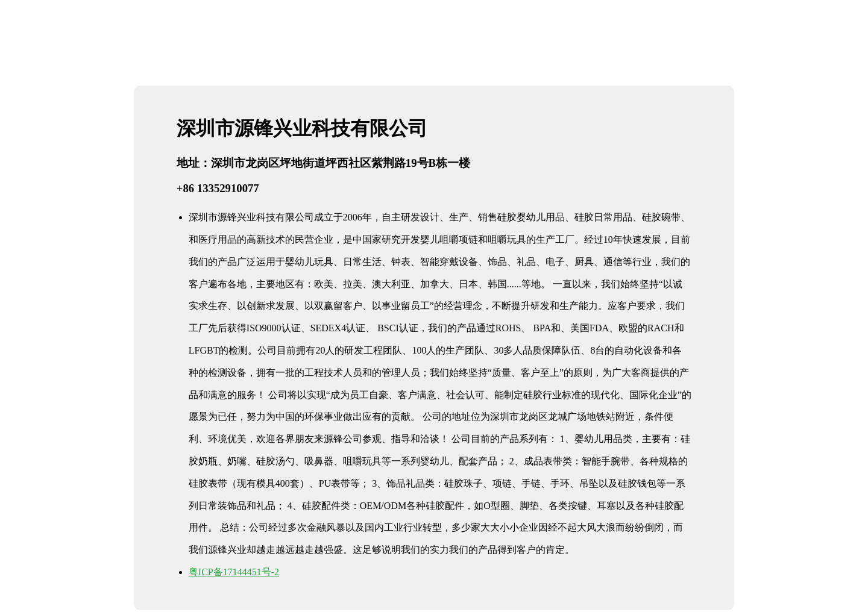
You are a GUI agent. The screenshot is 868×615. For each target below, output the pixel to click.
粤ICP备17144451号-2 (234, 572)
